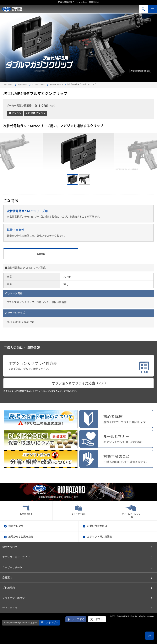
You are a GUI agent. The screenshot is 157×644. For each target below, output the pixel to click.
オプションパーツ (39, 85)
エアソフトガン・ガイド (16, 557)
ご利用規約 (9, 588)
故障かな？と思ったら (21, 537)
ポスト (99, 619)
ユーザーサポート (12, 568)
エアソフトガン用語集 (99, 537)
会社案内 (7, 578)
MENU (152, 9)
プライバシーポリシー (15, 598)
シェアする (78, 619)
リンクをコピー (49, 622)
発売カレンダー (17, 526)
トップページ (8, 85)
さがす (143, 9)
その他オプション (56, 85)
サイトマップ (10, 608)
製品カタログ (23, 85)
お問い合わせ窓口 (97, 526)
